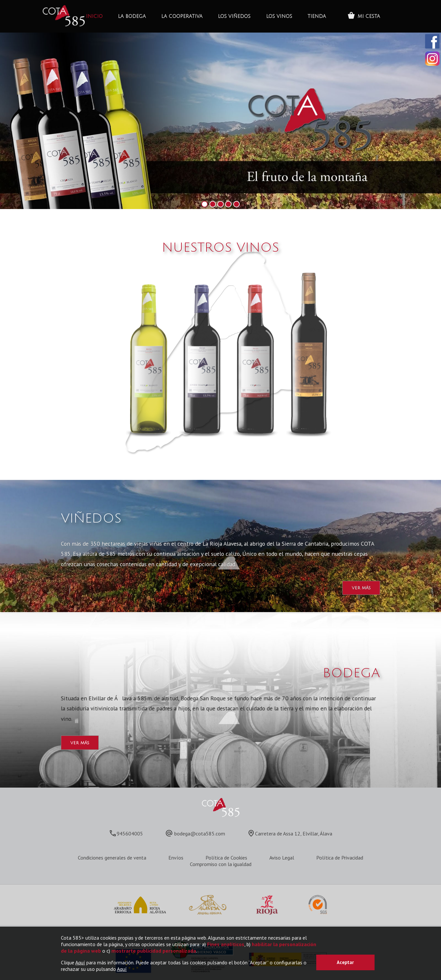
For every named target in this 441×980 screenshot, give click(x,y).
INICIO (94, 16)
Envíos (176, 858)
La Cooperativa (182, 16)
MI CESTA (369, 16)
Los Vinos (279, 16)
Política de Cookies (226, 858)
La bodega (132, 16)
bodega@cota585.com (200, 833)
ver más (361, 588)
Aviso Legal (282, 858)
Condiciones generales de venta (112, 858)
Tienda (317, 16)
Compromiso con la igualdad (221, 864)
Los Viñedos (234, 16)
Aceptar (345, 962)
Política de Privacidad (340, 858)
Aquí (80, 962)
